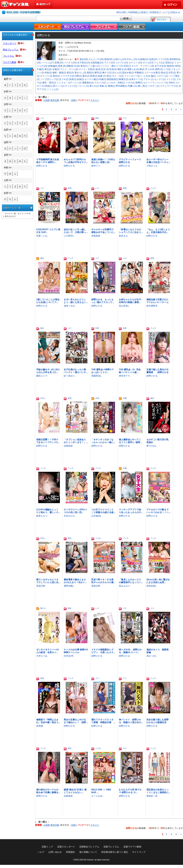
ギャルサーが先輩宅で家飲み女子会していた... (103, 231)
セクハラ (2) (46, 76)
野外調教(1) (122, 86)
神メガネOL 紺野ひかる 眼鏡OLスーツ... (130, 651)
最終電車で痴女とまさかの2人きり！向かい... (75, 581)
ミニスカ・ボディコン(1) (69, 83)
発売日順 (55, 100)
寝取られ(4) (133, 69)
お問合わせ (175, 12)
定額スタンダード (66, 847)
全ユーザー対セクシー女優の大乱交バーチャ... (158, 161)
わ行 (6, 193)
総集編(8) (53, 66)
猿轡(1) (139, 83)
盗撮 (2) (102, 76)
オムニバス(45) (96, 59)
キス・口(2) (118, 76)
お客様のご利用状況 (149, 12)
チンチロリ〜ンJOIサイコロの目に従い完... (76, 511)
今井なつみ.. (42, 656)
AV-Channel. (89, 860)
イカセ (98, 538)
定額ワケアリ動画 (132, 847)
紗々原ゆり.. (70, 376)
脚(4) (142, 69)
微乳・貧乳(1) (49, 83)
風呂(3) (70, 73)
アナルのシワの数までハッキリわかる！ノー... (158, 511)
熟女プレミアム (76, 27)
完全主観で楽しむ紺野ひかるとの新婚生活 (157, 721)
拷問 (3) (159, 69)
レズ (97, 188)
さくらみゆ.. (98, 796)
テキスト (95, 100)
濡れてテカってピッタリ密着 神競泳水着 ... (103, 721)
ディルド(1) (71, 86)
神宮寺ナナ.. (125, 376)
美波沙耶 (41, 586)
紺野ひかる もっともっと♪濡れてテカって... (103, 301)
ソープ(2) (45, 79)
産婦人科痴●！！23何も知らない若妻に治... (103, 161)
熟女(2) (165, 73)
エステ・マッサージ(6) (143, 66)
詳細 (73, 100)
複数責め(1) (88, 83)
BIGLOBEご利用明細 (127, 12)
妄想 (70, 188)
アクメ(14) (109, 63)
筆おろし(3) (80, 73)
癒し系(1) (143, 86)
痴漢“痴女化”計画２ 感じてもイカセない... (75, 791)
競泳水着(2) (128, 73)
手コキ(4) (150, 69)
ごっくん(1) (53, 89)
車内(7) (84, 66)
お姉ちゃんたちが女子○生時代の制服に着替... (131, 301)
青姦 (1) (103, 86)
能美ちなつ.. (42, 516)
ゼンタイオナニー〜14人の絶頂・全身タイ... (47, 651)
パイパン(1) (83, 86)
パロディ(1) (154, 86)
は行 (6, 142)
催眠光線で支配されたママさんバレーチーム (157, 301)
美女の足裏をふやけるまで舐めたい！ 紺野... (76, 721)
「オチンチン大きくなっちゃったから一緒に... (103, 441)
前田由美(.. (152, 586)
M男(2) (78, 76)
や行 (6, 168)
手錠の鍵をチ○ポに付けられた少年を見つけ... (48, 371)
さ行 (6, 104)
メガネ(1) (130, 83)
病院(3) (90, 73)
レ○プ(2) (54, 79)
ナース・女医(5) (87, 69)
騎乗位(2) (124, 79)
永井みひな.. (70, 516)
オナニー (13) (136, 63)
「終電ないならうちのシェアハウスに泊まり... (131, 231)
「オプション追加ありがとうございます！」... (76, 441)
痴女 (70, 118)
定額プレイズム (111, 847)
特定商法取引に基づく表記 (115, 852)
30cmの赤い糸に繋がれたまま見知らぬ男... (158, 581)
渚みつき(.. (152, 656)
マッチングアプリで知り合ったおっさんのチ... (131, 511)
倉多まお (123, 236)
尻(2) (109, 76)
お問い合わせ (55, 852)
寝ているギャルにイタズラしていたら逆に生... (48, 581)
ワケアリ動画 (132, 27)
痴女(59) (84, 59)
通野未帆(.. (69, 586)
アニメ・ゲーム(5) (69, 69)
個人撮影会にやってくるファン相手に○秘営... (130, 441)
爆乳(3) (98, 73)
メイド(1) (171, 79)
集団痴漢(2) (113, 79)
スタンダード (48, 27)
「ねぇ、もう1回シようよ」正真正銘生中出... (158, 231)
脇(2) (153, 76)
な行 (6, 130)
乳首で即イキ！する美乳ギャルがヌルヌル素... (103, 581)
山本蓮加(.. (97, 516)
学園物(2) (139, 73)
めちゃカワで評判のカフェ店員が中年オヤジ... (76, 161)
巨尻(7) (127, 66)
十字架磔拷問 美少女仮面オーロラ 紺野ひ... (48, 161)
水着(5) (56, 69)
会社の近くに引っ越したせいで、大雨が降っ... (76, 231)
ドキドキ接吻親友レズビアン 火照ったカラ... (103, 651)
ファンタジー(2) (132, 76)
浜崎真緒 (96, 236)
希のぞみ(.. (152, 446)
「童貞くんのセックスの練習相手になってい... (131, 581)
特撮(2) (103, 79)
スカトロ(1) (100, 83)
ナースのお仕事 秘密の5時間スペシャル (76, 651)
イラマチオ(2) (68, 76)
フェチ (153, 188)
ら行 (6, 180)
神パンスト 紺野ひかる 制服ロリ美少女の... (131, 721)
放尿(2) (73, 79)
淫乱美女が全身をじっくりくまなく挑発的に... (158, 791)
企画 (97, 398)
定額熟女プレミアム (89, 847)
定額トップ (47, 847)
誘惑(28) (108, 59)
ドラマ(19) (163, 59)
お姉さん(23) (120, 59)
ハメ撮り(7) (94, 66)
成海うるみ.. (70, 306)
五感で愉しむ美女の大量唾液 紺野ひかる (157, 371)
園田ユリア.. (42, 376)
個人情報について (88, 852)
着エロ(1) (94, 86)
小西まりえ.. (153, 166)
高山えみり (124, 586)
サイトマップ (139, 852)
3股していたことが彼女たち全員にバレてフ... (48, 301)
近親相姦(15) (97, 63)
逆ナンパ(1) (59, 86)
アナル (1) (148, 79)
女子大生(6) (161, 66)
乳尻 (97, 328)
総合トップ (44, 4)
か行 (6, 92)
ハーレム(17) (48, 63)
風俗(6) (171, 66)
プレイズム (104, 27)
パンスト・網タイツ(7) (112, 66)
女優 (152, 118)
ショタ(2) (146, 76)
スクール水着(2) (152, 73)
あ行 (6, 79)
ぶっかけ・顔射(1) (116, 83)
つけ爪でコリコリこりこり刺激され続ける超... (103, 511)
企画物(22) (143, 59)
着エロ (43, 608)
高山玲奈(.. (124, 306)
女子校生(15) (84, 63)
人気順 (46, 100)
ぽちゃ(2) (117, 73)
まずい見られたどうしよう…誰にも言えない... (76, 301)
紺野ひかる (42, 166)
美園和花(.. (97, 376)
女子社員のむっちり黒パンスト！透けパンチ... (76, 371)
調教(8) (70, 66)
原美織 (40, 726)
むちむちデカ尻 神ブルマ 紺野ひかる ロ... (130, 791)
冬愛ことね (42, 236)
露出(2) (86, 76)
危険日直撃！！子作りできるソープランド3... (48, 441)
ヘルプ (164, 12)
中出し (43, 398)
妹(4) (98, 69)
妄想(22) (153, 59)
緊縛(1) (112, 86)
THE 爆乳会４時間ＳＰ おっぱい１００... (104, 371)
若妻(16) (59, 63)
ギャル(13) (148, 63)
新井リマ (96, 166)
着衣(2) (56, 76)
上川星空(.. (69, 236)
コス (42, 118)
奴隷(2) (81, 79)
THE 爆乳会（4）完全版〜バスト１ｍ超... (130, 371)
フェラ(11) (159, 63)
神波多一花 (152, 796)
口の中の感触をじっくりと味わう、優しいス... (48, 511)
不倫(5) (40, 69)
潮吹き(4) (122, 69)
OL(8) (77, 66)
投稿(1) (49, 86)
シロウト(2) (162, 76)
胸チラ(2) (107, 73)
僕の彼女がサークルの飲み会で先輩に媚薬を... (48, 791)
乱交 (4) (105, 69)
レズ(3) (167, 69)
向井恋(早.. (69, 656)
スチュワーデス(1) (169, 86)
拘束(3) (48, 73)
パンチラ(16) (70, 63)
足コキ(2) (64, 79)
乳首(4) (113, 69)
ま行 (6, 155)
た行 (6, 117)
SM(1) (172, 83)
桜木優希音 (152, 306)
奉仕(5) (48, 69)
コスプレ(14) (122, 63)
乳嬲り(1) (133, 86)
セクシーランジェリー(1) (156, 83)
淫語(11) (169, 63)
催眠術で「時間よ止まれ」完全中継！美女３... (48, 721)
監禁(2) (94, 76)
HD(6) (178, 66)
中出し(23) (132, 59)
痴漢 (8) (62, 66)
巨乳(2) (172, 73)
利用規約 (70, 852)
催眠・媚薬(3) (59, 73)
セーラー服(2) (92, 79)
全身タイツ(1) (136, 79)
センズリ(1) (160, 79)
